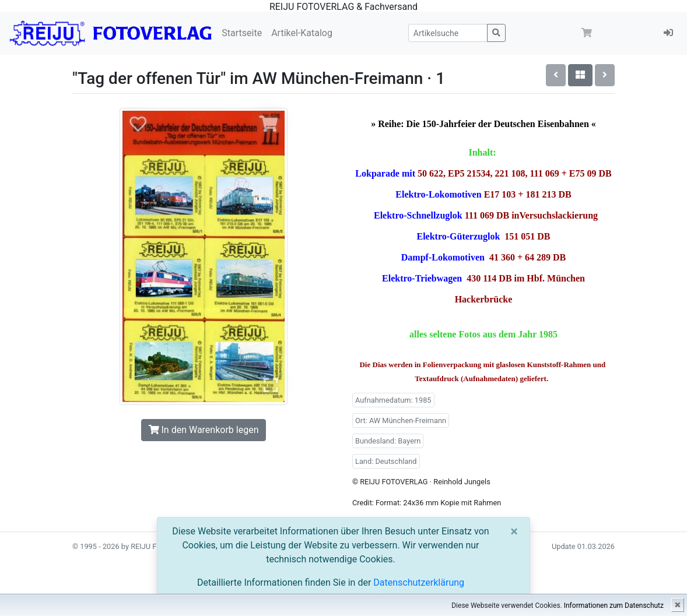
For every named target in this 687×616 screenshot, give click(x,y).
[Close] (514, 531)
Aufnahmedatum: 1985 (393, 400)
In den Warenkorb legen (204, 430)
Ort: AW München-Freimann (401, 420)
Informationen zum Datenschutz (614, 606)
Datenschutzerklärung (419, 582)
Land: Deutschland (386, 461)
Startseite (242, 33)
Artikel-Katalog (302, 33)
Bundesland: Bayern (388, 441)
